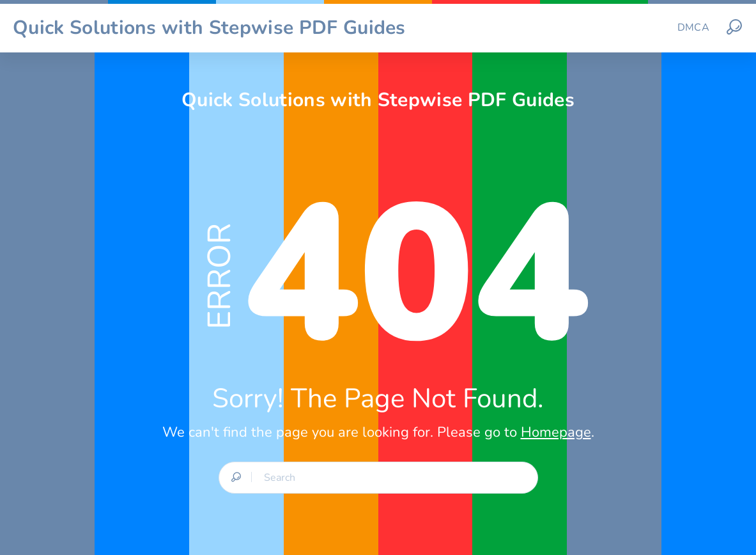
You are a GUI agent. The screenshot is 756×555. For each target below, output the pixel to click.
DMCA (693, 27)
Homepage (556, 432)
